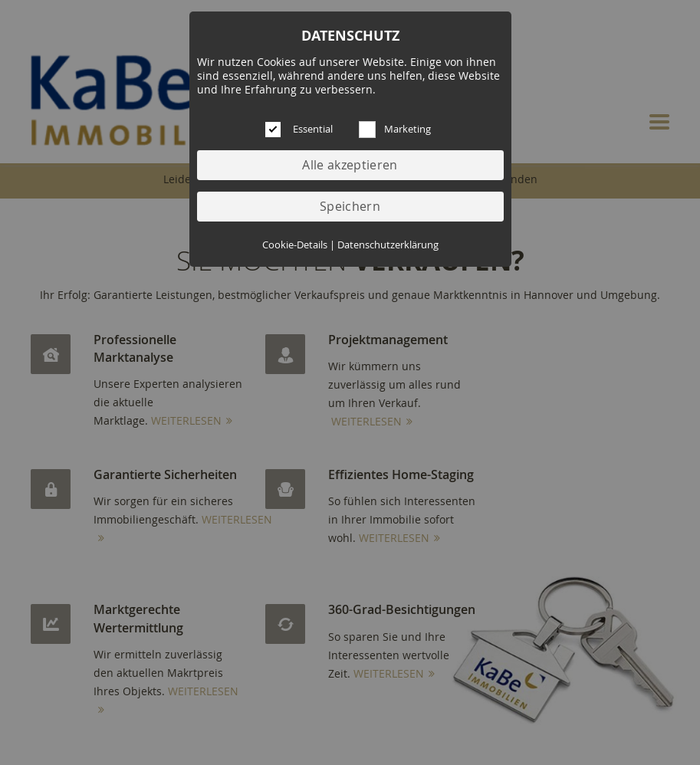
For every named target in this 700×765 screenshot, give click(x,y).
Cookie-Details (295, 245)
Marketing (408, 129)
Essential (313, 129)
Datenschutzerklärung (388, 245)
